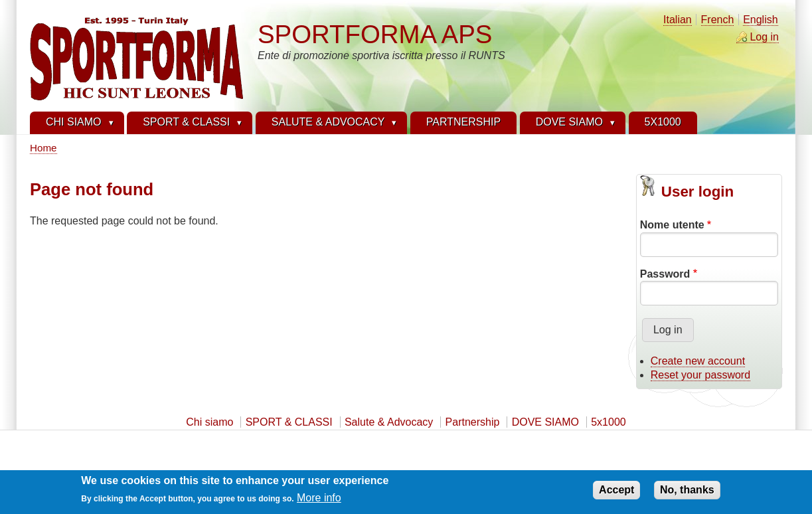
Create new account (698, 361)
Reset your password (700, 375)
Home (43, 148)
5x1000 (609, 422)
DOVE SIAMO (545, 422)
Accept (616, 492)
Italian (678, 20)
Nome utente (672, 225)
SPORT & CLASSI (289, 422)
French (718, 20)
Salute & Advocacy (389, 422)
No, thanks (687, 492)
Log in (764, 37)
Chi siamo (209, 422)
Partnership (473, 422)
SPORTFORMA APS (375, 34)
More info (319, 500)
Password (665, 274)
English (760, 20)
